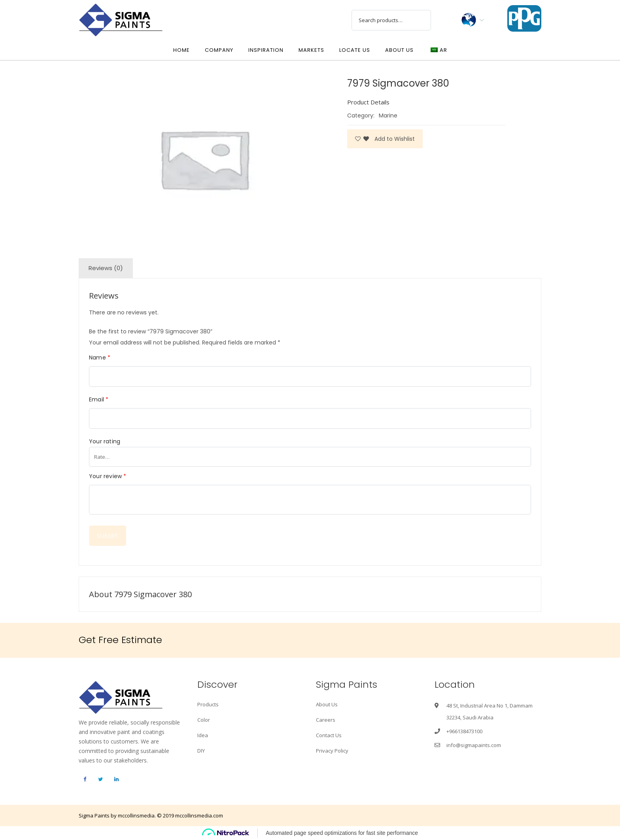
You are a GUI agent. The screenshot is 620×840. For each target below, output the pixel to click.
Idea (203, 735)
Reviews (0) (106, 268)
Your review (108, 476)
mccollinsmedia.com (199, 815)
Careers (326, 720)
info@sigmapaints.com (474, 745)
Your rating (105, 441)
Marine (388, 115)
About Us (327, 704)
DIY (201, 751)
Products (208, 704)
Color (204, 720)
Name (100, 358)
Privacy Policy (332, 751)
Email (99, 399)
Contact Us (329, 735)
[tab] (106, 268)
